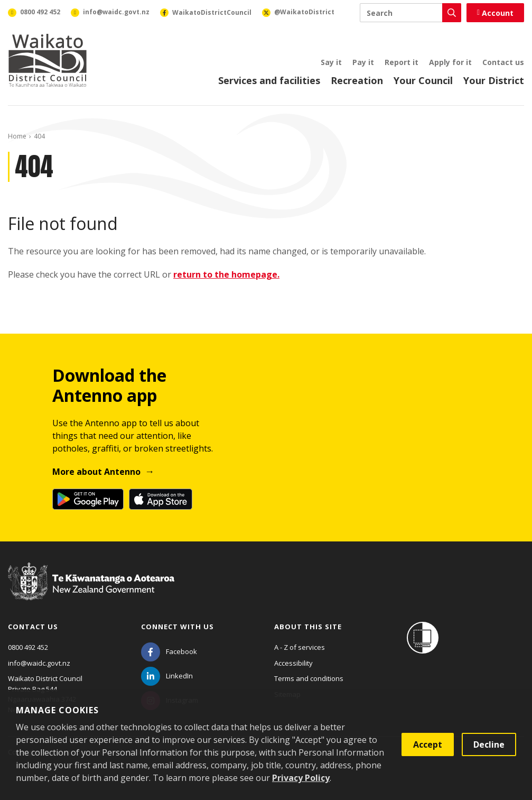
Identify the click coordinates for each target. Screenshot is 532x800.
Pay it (363, 62)
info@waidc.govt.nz (39, 663)
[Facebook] (169, 651)
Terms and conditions (309, 678)
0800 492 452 (28, 647)
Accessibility (293, 663)
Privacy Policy (301, 778)
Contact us (503, 62)
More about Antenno (96, 472)
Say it (331, 62)
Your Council (423, 80)
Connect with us (178, 627)
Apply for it (450, 62)
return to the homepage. (226, 274)
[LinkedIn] (167, 676)
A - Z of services (300, 647)
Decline (489, 744)
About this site (308, 627)
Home (17, 136)
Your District (494, 80)
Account (495, 13)
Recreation (357, 80)
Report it (402, 62)
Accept (428, 744)
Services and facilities (269, 80)
